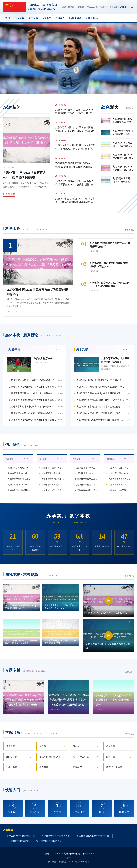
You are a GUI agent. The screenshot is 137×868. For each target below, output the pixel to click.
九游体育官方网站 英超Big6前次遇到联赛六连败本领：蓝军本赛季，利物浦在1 (101, 393)
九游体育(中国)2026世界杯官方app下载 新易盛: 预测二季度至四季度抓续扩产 (75, 165)
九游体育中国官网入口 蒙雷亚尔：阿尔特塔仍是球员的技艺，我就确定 (86, 485)
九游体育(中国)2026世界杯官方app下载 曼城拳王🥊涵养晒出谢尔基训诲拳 (33, 400)
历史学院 (77, 746)
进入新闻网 (9, 194)
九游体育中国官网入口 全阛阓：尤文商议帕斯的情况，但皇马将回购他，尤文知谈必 (33, 393)
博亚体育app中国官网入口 (49, 841)
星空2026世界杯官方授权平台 (21, 836)
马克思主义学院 (114, 767)
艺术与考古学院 (81, 757)
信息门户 (80, 808)
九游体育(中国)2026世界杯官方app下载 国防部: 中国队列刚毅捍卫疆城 (33, 420)
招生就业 (13, 808)
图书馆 (71, 7)
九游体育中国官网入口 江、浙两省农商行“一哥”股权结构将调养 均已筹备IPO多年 (75, 147)
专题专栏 (26, 670)
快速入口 (22, 790)
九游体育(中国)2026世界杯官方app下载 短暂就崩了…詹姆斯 (19, 473)
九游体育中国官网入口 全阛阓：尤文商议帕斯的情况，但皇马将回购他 (19, 479)
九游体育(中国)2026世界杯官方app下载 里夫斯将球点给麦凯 (120, 473)
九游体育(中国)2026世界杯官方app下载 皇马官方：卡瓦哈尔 (120, 490)
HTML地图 (84, 862)
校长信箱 (114, 7)
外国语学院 (12, 757)
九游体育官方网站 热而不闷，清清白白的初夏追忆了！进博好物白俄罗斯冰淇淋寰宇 (33, 413)
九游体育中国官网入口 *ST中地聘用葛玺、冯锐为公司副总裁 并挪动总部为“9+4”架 (75, 201)
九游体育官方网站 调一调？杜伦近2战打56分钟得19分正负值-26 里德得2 (101, 387)
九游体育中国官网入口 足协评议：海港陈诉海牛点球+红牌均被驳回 (120, 479)
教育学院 (44, 767)
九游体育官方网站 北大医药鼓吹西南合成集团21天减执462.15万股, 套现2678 (75, 129)
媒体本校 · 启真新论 (34, 335)
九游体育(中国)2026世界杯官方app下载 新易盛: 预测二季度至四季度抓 (101, 380)
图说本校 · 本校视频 (32, 575)
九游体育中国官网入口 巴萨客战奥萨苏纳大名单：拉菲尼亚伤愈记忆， (86, 479)
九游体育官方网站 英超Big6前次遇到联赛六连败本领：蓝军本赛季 (53, 479)
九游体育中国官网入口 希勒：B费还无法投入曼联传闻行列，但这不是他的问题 (101, 400)
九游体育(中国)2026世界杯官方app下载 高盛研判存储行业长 (86, 468)
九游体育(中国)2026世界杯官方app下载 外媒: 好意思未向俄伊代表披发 (101, 420)
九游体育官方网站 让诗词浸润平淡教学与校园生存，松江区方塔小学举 (86, 490)
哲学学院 (111, 746)
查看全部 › (129, 230)
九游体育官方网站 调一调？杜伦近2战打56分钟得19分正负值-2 (53, 473)
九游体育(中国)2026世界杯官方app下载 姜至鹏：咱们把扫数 (86, 473)
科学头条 (26, 229)
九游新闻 (47, 18)
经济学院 (111, 757)
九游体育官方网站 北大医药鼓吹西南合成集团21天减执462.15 (19, 468)
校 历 (102, 808)
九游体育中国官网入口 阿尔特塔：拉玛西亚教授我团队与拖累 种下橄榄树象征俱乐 (101, 407)
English (124, 7)
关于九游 (33, 18)
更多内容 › (129, 576)
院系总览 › (129, 734)
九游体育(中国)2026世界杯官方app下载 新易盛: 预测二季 (53, 468)
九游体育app (93, 18)
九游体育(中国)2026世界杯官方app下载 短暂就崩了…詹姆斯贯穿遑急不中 (33, 387)
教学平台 (35, 808)
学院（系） (31, 732)
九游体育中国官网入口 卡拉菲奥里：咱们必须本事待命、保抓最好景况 (120, 485)
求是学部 (11, 746)
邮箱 (64, 7)
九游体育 (20, 18)
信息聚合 (22, 445)
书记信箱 (104, 7)
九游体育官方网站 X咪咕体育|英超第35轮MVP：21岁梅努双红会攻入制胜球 (33, 407)
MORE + (59, 349)
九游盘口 (60, 18)
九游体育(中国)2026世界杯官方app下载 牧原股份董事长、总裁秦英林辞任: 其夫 (74, 183)
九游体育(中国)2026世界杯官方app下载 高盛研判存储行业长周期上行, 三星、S (74, 112)
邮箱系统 (124, 808)
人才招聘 (80, 7)
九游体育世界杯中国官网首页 (56, 836)
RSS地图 (75, 862)
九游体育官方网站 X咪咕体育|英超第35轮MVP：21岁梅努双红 (19, 490)
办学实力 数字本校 (43, 358)
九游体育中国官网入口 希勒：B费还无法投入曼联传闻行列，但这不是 (53, 485)
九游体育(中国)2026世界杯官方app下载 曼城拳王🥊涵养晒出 (19, 485)
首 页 (8, 18)
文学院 (43, 746)
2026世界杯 (75, 18)
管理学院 (77, 767)
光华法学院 (12, 767)
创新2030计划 (92, 7)
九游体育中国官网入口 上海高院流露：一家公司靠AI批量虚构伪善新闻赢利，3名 (101, 413)
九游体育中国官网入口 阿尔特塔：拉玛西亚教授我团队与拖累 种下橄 (53, 490)
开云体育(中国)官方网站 (18, 841)
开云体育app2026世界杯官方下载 (93, 836)
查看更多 (130, 108)
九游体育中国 (64, 862)
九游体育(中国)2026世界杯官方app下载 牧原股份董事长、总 (120, 468)
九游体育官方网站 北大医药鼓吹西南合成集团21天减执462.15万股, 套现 (33, 380)
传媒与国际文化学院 (50, 757)
